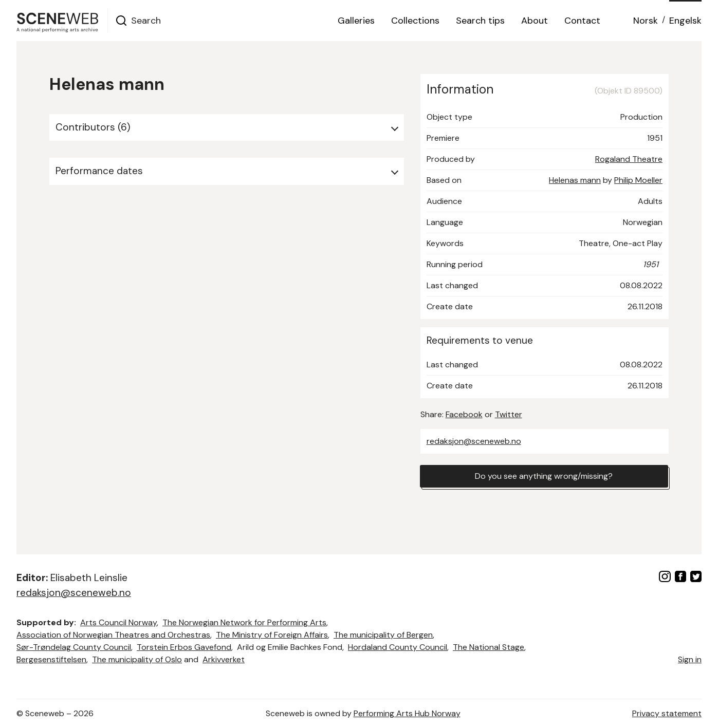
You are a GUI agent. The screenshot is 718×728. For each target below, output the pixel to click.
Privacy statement (667, 713)
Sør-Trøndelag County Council (74, 647)
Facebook (464, 414)
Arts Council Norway (118, 622)
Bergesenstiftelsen (51, 659)
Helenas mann (575, 180)
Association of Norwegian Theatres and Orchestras (113, 635)
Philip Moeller (638, 180)
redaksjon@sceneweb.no (474, 441)
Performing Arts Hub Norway (407, 713)
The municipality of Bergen (383, 635)
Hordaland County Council (398, 647)
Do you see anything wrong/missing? (544, 476)
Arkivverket (224, 659)
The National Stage (489, 647)
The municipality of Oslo (137, 659)
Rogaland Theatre (629, 159)
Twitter (509, 414)
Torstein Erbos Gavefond (184, 647)
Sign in (690, 659)
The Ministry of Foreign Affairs (272, 635)
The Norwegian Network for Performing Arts (244, 622)
